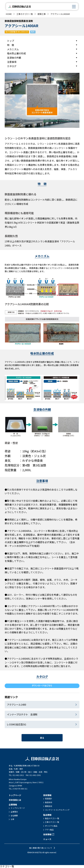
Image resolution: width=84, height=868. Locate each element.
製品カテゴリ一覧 (52, 818)
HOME (9, 14)
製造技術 (49, 802)
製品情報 (47, 815)
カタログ (12, 66)
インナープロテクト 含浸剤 (22, 714)
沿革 (12, 819)
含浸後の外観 (14, 58)
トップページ (15, 795)
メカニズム (13, 49)
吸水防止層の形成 (16, 53)
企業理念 (14, 812)
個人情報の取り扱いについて (41, 848)
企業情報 (13, 805)
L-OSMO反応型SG (17, 724)
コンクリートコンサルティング (57, 810)
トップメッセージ (18, 808)
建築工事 (42, 14)
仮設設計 (49, 799)
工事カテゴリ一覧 (25, 14)
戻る (42, 738)
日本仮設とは (15, 800)
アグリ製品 (49, 830)
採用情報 (47, 834)
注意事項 (12, 62)
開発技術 (49, 806)
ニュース (47, 839)
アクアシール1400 (17, 705)
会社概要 (14, 816)
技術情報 (47, 795)
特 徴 (11, 45)
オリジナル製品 (51, 826)
